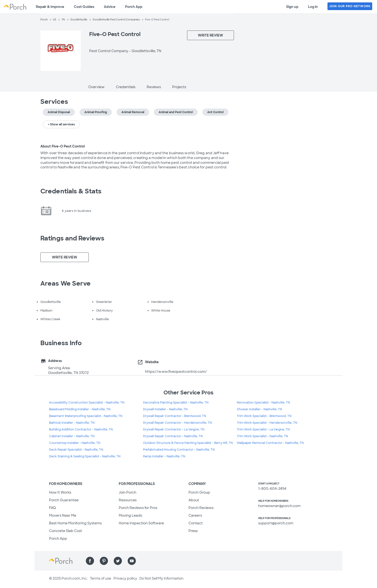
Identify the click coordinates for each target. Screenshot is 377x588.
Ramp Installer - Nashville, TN (164, 456)
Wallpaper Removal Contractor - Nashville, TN (270, 443)
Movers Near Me (63, 515)
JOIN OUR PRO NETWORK (350, 6)
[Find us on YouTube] (132, 561)
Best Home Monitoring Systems (75, 523)
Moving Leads (130, 515)
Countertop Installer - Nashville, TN (75, 443)
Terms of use (101, 578)
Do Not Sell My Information (161, 578)
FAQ (52, 508)
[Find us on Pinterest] (104, 561)
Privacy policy (125, 578)
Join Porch (128, 492)
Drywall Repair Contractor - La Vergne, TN (174, 429)
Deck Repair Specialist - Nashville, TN (76, 450)
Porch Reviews (201, 508)
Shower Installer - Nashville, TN (259, 409)
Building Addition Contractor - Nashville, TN (81, 429)
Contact (196, 523)
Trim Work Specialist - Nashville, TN (262, 436)
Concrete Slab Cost (66, 531)
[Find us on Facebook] (90, 561)
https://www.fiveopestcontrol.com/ (176, 372)
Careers (195, 515)
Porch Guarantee (64, 500)
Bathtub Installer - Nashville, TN (72, 423)
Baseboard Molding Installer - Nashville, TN (80, 409)
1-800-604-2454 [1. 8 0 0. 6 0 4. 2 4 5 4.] (272, 489)
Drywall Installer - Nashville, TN (165, 409)
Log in (313, 7)
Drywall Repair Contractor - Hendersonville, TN (177, 423)
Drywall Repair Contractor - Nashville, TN (173, 436)
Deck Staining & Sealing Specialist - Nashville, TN (85, 456)
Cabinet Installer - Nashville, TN (72, 436)
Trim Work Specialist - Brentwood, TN (264, 416)
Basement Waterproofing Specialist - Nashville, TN (86, 416)
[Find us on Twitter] (118, 561)
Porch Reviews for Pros (138, 508)
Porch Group (199, 492)
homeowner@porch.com (279, 506)
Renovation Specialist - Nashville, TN (263, 403)
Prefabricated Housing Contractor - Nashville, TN (179, 450)
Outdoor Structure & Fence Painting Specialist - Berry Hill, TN (188, 443)
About (194, 500)
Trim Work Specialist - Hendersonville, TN (267, 423)
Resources (128, 500)
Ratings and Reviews (72, 238)
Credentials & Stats (71, 191)
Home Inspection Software (141, 523)
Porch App (134, 7)
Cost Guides (84, 7)
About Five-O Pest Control (63, 146)
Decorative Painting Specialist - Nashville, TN (176, 403)
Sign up (292, 7)
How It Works (60, 492)
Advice (110, 7)
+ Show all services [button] (61, 124)
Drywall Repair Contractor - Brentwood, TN (175, 416)
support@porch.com (276, 523)
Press (193, 531)
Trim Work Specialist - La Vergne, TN (263, 429)
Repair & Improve (50, 7)
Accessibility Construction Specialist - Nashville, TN (87, 403)
